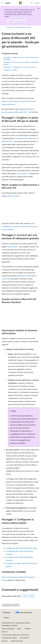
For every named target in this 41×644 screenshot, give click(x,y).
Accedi (37, 3)
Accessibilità (24, 638)
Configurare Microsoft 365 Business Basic (22, 548)
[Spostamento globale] (2, 3)
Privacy (4, 632)
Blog (19, 629)
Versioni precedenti (8, 629)
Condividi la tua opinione (16, 21)
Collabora (28, 629)
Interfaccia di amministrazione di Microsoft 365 (19, 27)
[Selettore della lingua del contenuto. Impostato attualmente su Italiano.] (7, 613)
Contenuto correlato (10, 70)
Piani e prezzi (21, 173)
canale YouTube (13, 196)
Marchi (4, 641)
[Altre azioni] (37, 27)
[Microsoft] (21, 3)
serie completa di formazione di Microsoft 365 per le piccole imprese (20, 226)
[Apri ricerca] (32, 3)
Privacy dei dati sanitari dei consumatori (15, 635)
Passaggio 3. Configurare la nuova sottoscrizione (20, 67)
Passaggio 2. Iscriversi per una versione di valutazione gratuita (21, 63)
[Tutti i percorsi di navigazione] (4, 27)
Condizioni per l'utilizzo (9, 638)
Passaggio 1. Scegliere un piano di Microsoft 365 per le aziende (21, 58)
